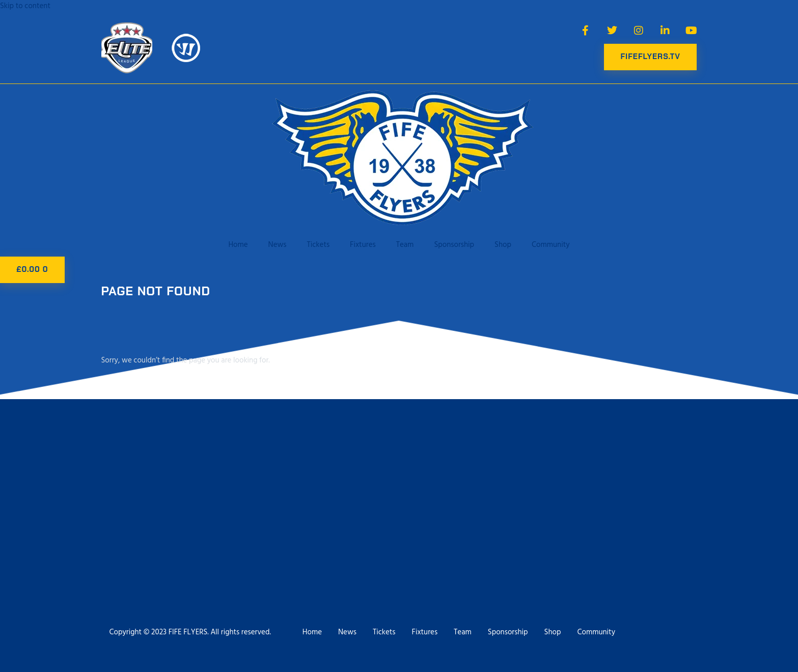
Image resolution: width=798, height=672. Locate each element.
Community (551, 245)
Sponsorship (454, 245)
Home (238, 245)
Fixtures (363, 245)
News (278, 245)
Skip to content (25, 6)
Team (405, 245)
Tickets (319, 245)
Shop (503, 245)
